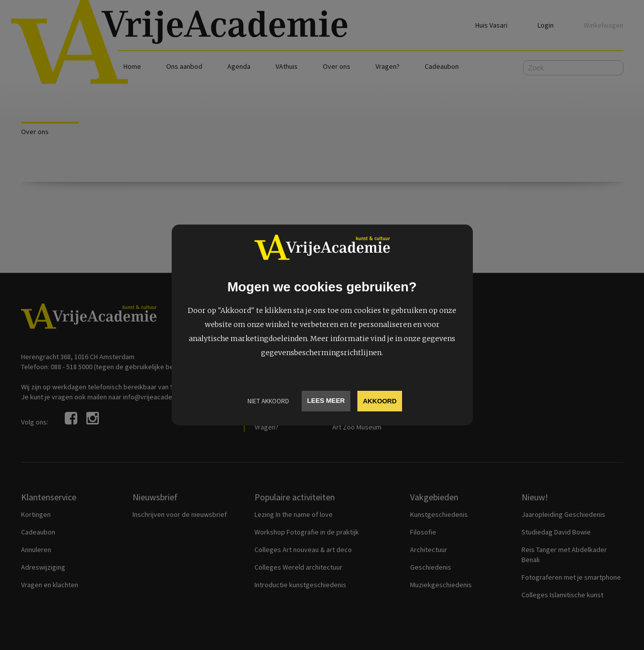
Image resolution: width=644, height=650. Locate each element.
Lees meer (326, 401)
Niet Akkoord (268, 401)
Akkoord (380, 401)
